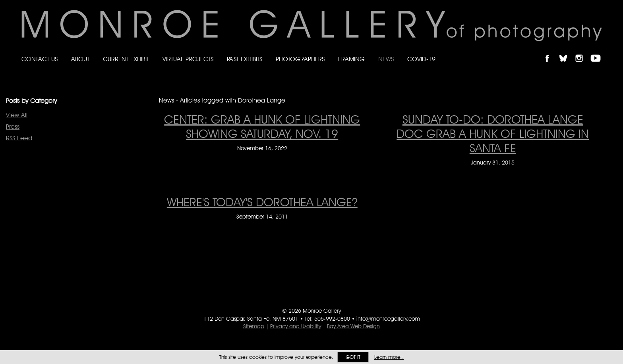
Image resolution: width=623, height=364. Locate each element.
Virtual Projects (188, 59)
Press (13, 127)
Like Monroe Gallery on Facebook (551, 51)
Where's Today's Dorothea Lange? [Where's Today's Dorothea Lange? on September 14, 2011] (262, 202)
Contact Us (40, 59)
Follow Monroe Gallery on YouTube (598, 51)
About (80, 59)
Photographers (300, 59)
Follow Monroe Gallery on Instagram (582, 51)
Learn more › (389, 357)
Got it (353, 357)
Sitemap (254, 326)
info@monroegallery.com (388, 319)
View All (17, 115)
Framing (351, 59)
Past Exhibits (245, 59)
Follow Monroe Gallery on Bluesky (567, 51)
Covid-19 (421, 59)
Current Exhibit (126, 59)
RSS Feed (19, 138)
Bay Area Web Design (353, 326)
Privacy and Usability (296, 326)
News (386, 59)
